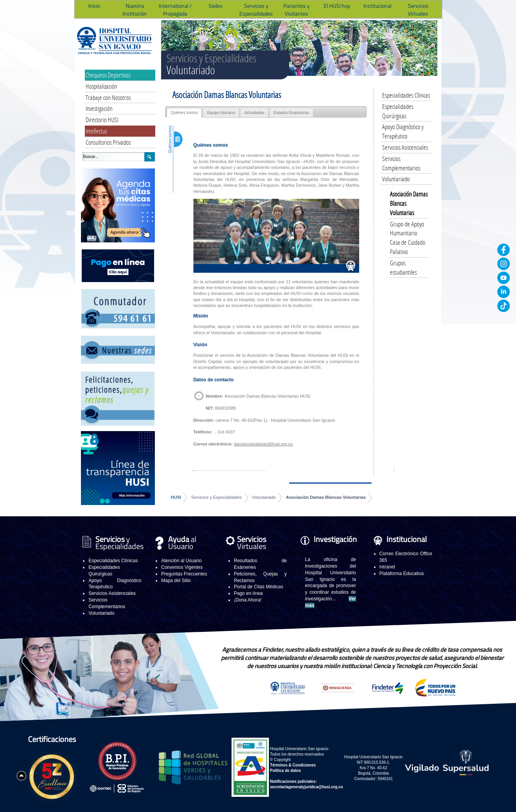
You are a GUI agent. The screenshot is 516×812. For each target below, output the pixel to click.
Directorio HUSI (102, 120)
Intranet (387, 567)
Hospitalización (101, 86)
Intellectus (96, 131)
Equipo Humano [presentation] (221, 113)
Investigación (99, 108)
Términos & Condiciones (293, 765)
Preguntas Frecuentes (184, 574)
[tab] (184, 113)
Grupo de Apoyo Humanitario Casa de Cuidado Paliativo (408, 238)
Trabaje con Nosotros (108, 97)
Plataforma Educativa (402, 573)
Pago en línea (248, 593)
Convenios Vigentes (182, 567)
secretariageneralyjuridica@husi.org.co (307, 787)
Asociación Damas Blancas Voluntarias (326, 497)
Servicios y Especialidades (216, 497)
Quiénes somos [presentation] (184, 113)
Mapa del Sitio (176, 581)
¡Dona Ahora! (248, 600)
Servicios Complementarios (401, 163)
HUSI (176, 497)
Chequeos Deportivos (108, 75)
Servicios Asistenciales (405, 147)
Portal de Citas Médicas (259, 587)
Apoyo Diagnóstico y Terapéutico (403, 131)
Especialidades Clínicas (406, 95)
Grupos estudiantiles (403, 267)
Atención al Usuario (181, 561)
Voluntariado (264, 497)
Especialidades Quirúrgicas (398, 111)
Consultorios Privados (108, 142)
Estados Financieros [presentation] (291, 113)
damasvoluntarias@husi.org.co (263, 444)
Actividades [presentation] (254, 113)
